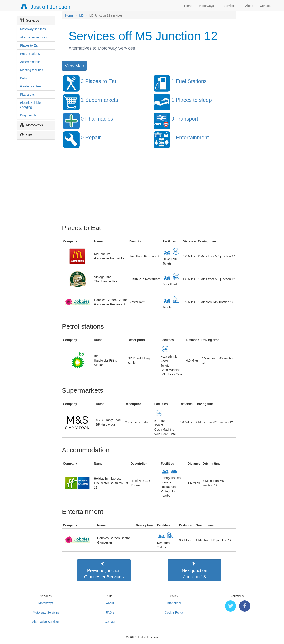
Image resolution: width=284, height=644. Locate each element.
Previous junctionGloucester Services (104, 570)
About (249, 6)
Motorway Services (46, 612)
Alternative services (33, 37)
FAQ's (110, 612)
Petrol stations (30, 54)
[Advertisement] (149, 189)
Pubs (24, 78)
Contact (265, 6)
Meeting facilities (32, 70)
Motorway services (33, 29)
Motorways (208, 6)
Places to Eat (29, 45)
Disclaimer (174, 603)
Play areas (27, 95)
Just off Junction (46, 7)
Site (26, 135)
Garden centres (31, 86)
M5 (81, 15)
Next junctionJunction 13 (194, 570)
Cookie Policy (174, 612)
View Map (74, 66)
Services (231, 6)
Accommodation (31, 62)
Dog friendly (28, 115)
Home (188, 6)
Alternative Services (46, 622)
